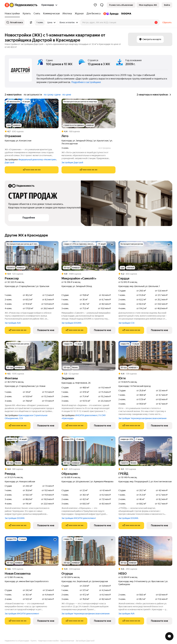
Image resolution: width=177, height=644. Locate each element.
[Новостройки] (13, 14)
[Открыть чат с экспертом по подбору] (169, 636)
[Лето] (88, 113)
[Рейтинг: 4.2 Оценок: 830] (145, 274)
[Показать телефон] (32, 170)
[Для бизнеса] (94, 14)
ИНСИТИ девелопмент (86, 415)
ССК (21, 418)
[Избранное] (95, 5)
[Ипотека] (67, 14)
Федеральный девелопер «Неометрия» (37, 160)
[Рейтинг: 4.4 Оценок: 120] (32, 274)
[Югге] (145, 356)
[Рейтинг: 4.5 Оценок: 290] (145, 569)
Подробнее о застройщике (86, 82)
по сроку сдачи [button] (52, 95)
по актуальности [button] (33, 95)
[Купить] (27, 14)
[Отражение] (32, 113)
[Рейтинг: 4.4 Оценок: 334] (88, 569)
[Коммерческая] (51, 14)
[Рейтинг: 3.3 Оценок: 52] (88, 374)
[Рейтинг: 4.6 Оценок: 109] (32, 569)
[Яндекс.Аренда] (111, 14)
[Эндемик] (88, 356)
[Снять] (37, 14)
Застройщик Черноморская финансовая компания (142, 418)
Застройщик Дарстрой (72, 162)
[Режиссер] (32, 256)
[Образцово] (88, 451)
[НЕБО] (145, 551)
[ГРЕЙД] (145, 451)
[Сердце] (145, 256)
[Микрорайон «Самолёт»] (88, 256)
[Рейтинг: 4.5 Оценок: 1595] (32, 374)
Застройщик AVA (13, 323)
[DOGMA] (126, 14)
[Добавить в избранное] (55, 102)
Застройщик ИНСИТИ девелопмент (79, 518)
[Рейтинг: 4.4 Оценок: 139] (145, 374)
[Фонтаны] (32, 356)
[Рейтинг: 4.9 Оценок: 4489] (88, 274)
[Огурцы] (88, 551)
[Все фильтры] (31, 22)
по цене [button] (67, 95)
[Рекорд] (32, 451)
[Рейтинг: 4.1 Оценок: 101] (145, 469)
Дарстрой (9, 162)
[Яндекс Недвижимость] (23, 5)
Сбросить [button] (167, 22)
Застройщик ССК (126, 323)
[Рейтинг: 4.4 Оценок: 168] (88, 131)
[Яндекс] (7, 5)
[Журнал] (79, 14)
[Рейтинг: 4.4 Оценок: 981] (32, 469)
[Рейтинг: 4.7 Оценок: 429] (88, 469)
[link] (167, 5)
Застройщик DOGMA (71, 323)
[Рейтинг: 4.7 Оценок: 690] (32, 131)
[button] (102, 5)
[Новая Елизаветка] (32, 551)
